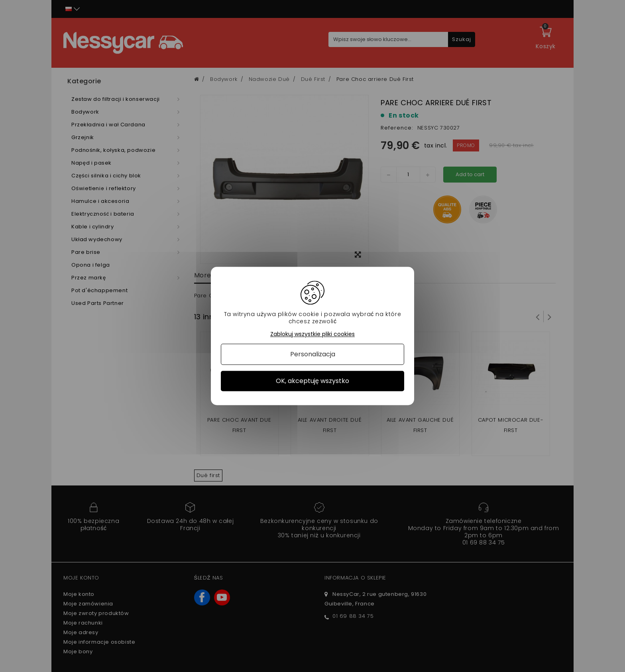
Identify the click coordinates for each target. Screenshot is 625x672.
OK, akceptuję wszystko (312, 381)
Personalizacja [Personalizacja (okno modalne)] (313, 354)
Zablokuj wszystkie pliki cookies (312, 334)
